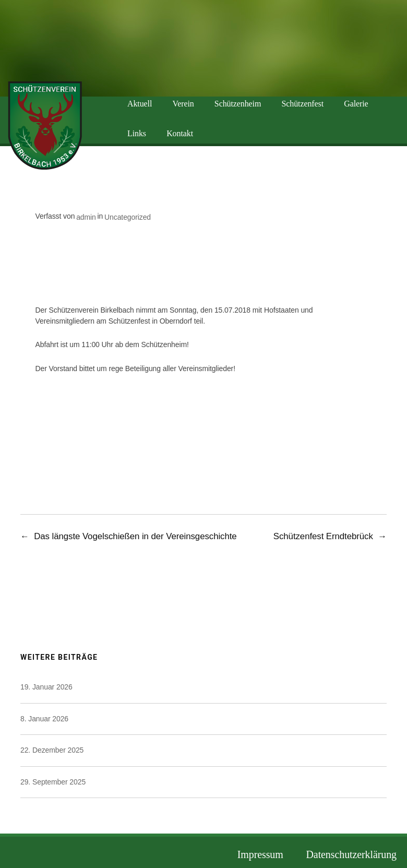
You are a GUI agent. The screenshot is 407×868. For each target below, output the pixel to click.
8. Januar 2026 (44, 719)
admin (86, 217)
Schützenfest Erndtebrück (323, 536)
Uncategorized (128, 217)
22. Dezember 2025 (52, 750)
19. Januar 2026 (46, 687)
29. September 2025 (53, 782)
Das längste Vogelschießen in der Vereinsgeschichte (135, 536)
